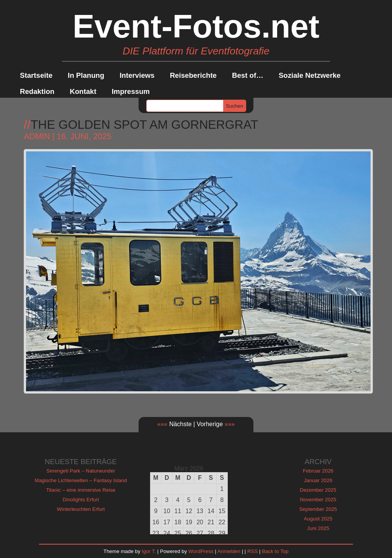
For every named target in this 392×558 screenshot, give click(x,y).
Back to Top (275, 551)
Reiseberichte (193, 75)
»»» (230, 424)
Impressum (131, 91)
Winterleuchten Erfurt (81, 509)
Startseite (36, 75)
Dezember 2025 (318, 490)
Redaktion (37, 91)
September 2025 (318, 509)
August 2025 (318, 519)
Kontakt (83, 91)
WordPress (201, 551)
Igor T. (149, 551)
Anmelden (229, 551)
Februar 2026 (318, 471)
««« (163, 424)
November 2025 (318, 500)
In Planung (86, 75)
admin (37, 136)
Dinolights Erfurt (81, 500)
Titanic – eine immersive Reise (81, 490)
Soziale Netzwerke (310, 75)
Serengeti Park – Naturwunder (81, 471)
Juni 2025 (318, 528)
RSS (252, 551)
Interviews (137, 75)
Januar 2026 (318, 480)
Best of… (248, 75)
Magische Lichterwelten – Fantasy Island (81, 480)
